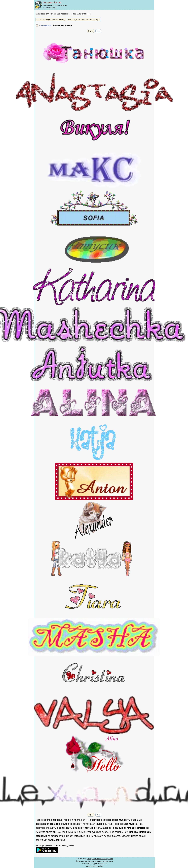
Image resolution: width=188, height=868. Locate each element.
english (100, 866)
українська (91, 866)
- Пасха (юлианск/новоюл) (51, 19)
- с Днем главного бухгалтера (84, 19)
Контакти (109, 861)
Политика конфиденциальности (90, 861)
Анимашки (46, 25)
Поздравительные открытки (100, 859)
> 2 (98, 31)
